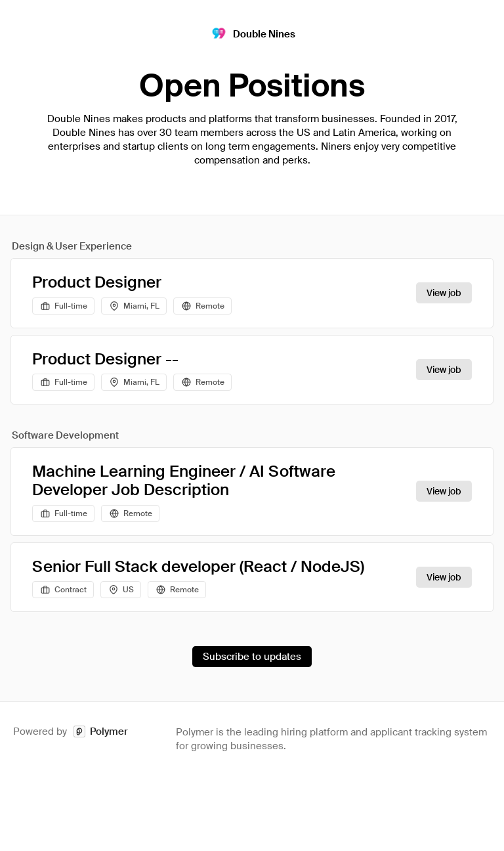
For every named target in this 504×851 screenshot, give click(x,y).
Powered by (71, 732)
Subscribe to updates (252, 657)
